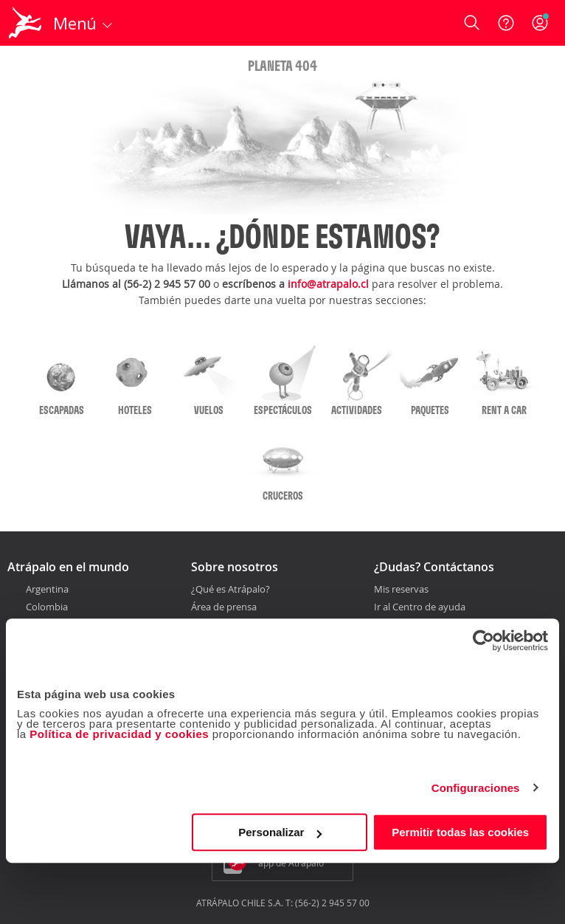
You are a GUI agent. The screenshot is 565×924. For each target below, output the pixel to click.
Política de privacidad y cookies (119, 734)
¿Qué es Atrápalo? (230, 589)
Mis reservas (401, 590)
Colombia (47, 607)
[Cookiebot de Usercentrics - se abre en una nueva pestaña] (483, 641)
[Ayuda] (506, 23)
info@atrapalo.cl (328, 284)
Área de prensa (224, 607)
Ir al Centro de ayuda (420, 607)
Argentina (47, 589)
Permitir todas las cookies (460, 832)
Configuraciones (476, 788)
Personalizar (280, 832)
